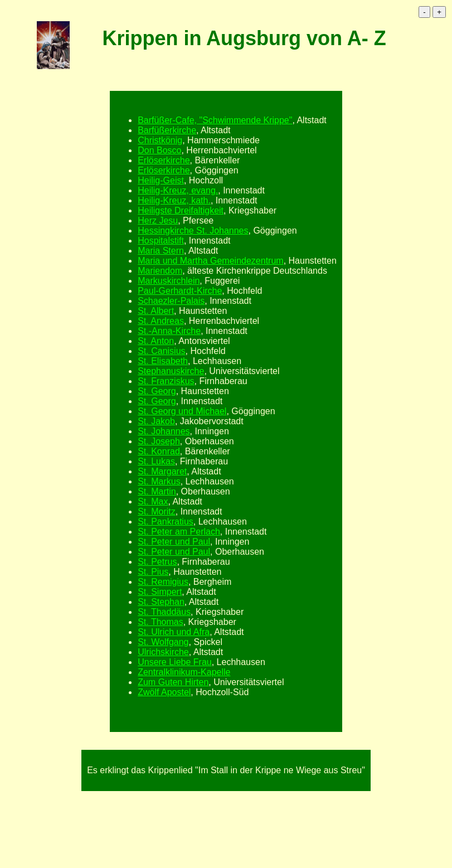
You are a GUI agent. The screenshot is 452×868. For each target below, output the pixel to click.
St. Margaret (162, 471)
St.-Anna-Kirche (169, 331)
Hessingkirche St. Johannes (193, 231)
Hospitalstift (161, 241)
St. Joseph (159, 441)
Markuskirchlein (169, 281)
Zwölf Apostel (164, 692)
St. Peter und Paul (174, 542)
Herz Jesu (158, 220)
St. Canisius (161, 351)
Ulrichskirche (163, 652)
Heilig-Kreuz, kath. (174, 200)
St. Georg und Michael (182, 411)
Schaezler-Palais (171, 301)
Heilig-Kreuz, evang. (178, 190)
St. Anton (156, 341)
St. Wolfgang (163, 642)
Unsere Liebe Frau (175, 662)
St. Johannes (164, 431)
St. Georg (157, 391)
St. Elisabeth (163, 361)
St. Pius (153, 572)
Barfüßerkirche (167, 130)
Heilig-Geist (161, 180)
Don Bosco (159, 150)
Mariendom (160, 271)
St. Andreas (161, 321)
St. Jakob (156, 421)
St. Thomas (161, 622)
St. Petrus (157, 562)
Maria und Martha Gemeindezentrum (210, 261)
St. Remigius (163, 582)
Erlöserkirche (164, 160)
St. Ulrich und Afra (174, 632)
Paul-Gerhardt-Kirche (180, 291)
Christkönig (160, 140)
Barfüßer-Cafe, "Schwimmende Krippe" (215, 120)
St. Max (153, 501)
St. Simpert (160, 592)
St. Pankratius (166, 522)
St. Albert (156, 311)
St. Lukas (156, 461)
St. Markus (159, 481)
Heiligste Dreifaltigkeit (181, 210)
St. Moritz (157, 511)
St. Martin (157, 491)
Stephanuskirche (171, 371)
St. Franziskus (166, 381)
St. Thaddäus (164, 612)
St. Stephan (161, 602)
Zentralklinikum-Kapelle (184, 672)
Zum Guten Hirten (173, 682)
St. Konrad (159, 451)
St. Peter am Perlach (179, 532)
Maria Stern (161, 251)
